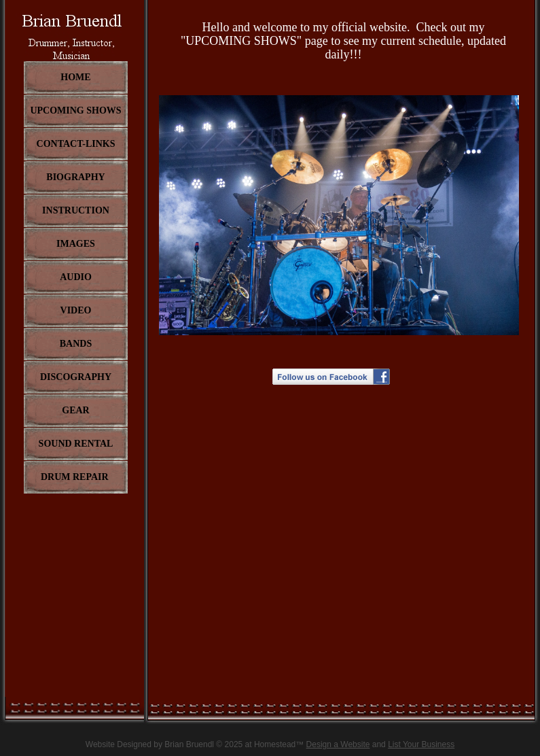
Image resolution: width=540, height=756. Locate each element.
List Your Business (421, 744)
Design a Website (338, 744)
